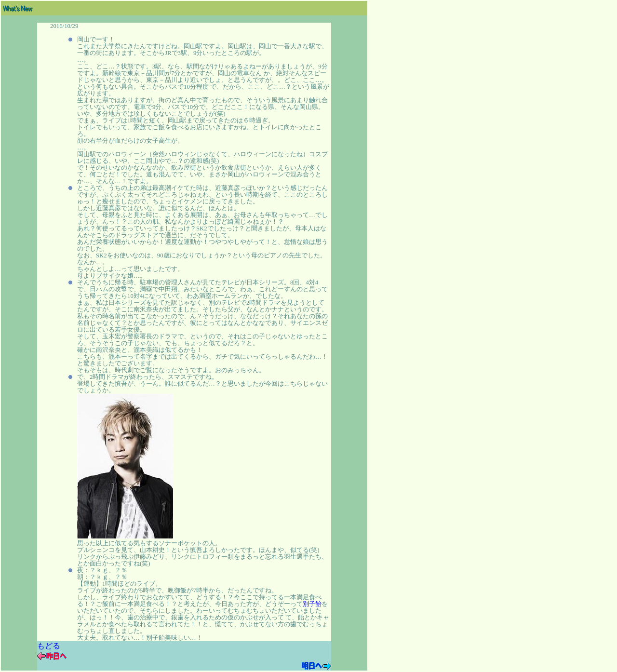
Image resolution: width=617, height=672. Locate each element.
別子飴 (312, 604)
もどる (49, 646)
